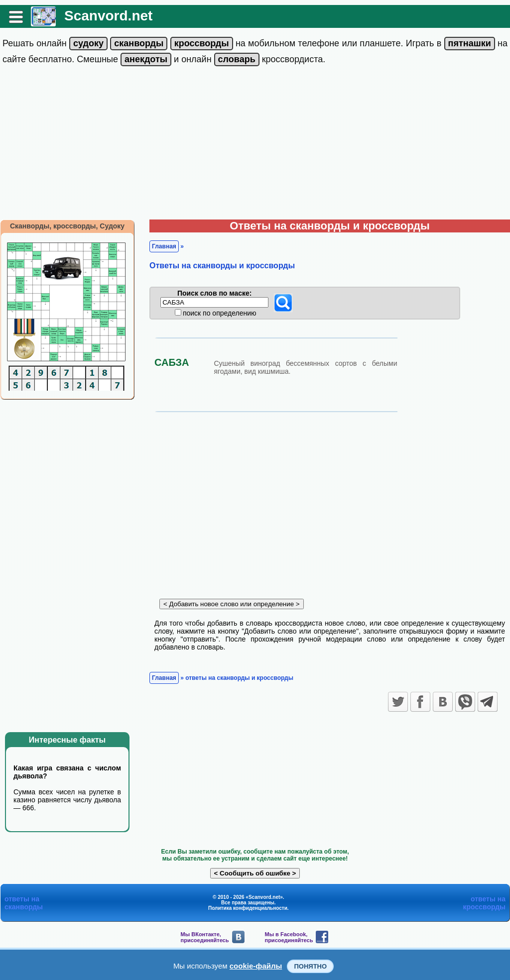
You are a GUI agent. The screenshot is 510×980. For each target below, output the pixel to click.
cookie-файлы (256, 966)
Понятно (310, 966)
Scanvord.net (108, 16)
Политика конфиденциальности (248, 908)
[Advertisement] (255, 145)
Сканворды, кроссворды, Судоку (67, 226)
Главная (164, 246)
